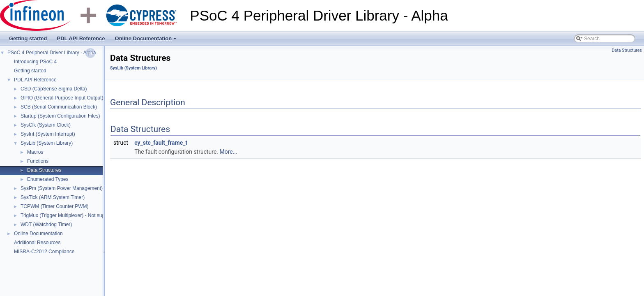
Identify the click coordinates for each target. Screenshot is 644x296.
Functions (38, 161)
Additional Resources (37, 243)
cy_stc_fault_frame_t (161, 143)
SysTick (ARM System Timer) (53, 197)
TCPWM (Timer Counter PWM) (55, 206)
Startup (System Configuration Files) (60, 116)
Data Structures (44, 170)
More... (228, 152)
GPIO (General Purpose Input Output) (62, 98)
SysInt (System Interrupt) (48, 134)
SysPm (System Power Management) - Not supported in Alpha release (98, 188)
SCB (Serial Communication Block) (59, 107)
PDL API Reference (81, 38)
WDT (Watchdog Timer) (46, 224)
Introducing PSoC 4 (35, 62)
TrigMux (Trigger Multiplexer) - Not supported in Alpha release (88, 215)
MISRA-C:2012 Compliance (44, 252)
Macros (35, 152)
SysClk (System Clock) (46, 125)
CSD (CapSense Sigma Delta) (54, 89)
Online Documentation (147, 41)
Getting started (28, 38)
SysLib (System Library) (47, 143)
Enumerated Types (48, 179)
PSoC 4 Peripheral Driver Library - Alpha (52, 53)
